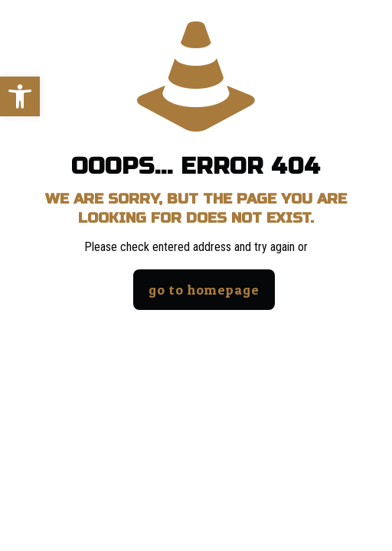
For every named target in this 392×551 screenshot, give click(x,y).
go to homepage (204, 290)
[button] (20, 96)
